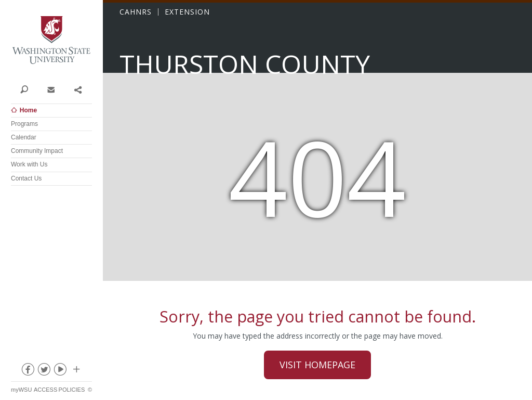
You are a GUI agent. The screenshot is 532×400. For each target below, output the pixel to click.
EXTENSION (187, 12)
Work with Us (29, 164)
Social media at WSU (76, 371)
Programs (24, 124)
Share (78, 89)
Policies (72, 390)
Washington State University (51, 40)
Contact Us (26, 178)
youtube (60, 371)
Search (24, 89)
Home (28, 110)
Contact (51, 89)
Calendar (24, 137)
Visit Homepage (317, 365)
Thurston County (245, 64)
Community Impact (37, 151)
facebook (28, 371)
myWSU (21, 390)
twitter (44, 371)
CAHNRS (136, 12)
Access (45, 390)
